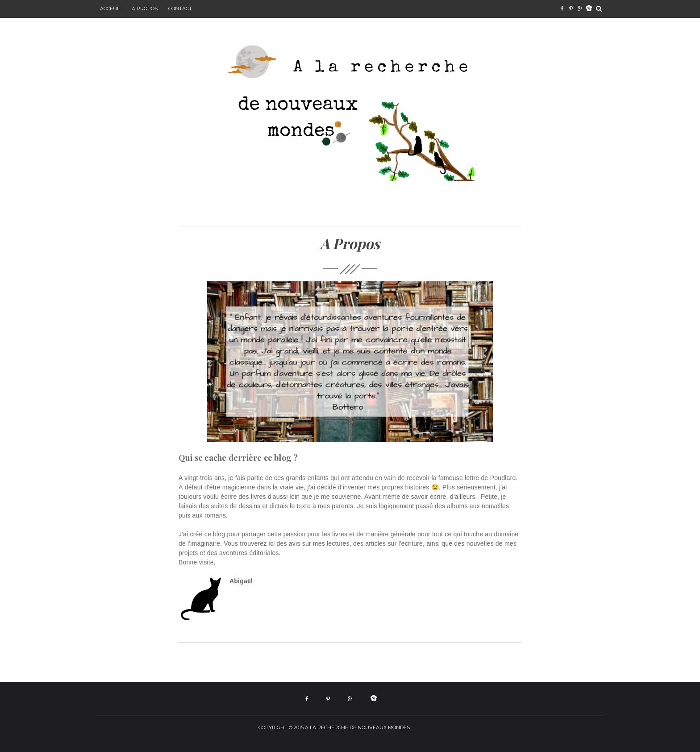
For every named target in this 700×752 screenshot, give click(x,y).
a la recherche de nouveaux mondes (357, 727)
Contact (180, 8)
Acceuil (110, 8)
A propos (145, 8)
